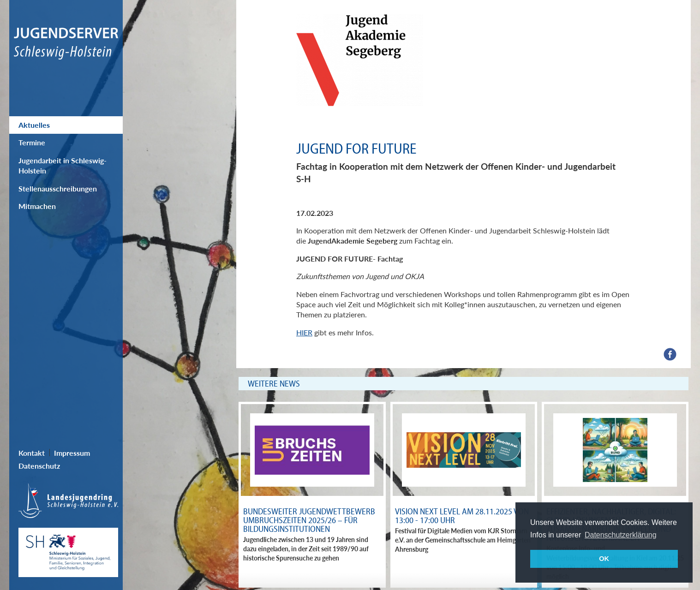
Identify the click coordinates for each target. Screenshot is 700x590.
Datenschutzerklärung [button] (621, 535)
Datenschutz (39, 466)
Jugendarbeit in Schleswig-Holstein (63, 165)
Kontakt (32, 453)
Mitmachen (37, 206)
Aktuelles (34, 125)
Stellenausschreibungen (58, 188)
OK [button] (604, 559)
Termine (32, 142)
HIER (304, 332)
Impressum (72, 453)
